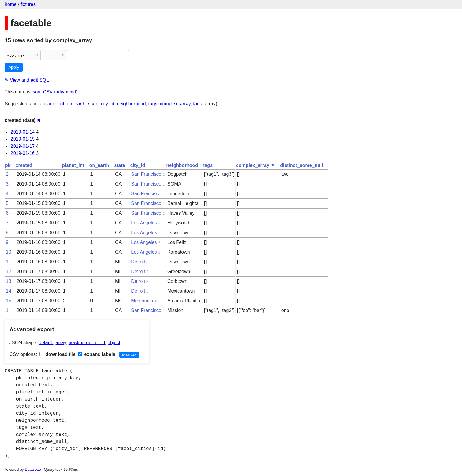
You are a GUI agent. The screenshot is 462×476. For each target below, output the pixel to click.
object (114, 343)
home (11, 4)
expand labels (97, 354)
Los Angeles (144, 223)
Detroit (138, 262)
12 (9, 271)
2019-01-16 (23, 153)
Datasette (33, 469)
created (24, 165)
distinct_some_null (302, 165)
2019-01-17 (23, 146)
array (61, 343)
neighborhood (131, 104)
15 (9, 301)
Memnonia (142, 301)
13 (9, 281)
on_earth (76, 104)
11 (9, 262)
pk (8, 165)
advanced (66, 92)
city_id (107, 104)
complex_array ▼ (256, 165)
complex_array (175, 104)
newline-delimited (87, 343)
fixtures (28, 4)
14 (9, 291)
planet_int (54, 104)
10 (9, 252)
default (46, 343)
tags (153, 104)
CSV (48, 92)
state (93, 104)
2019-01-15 (23, 139)
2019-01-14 (23, 132)
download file (58, 354)
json (36, 92)
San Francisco (146, 174)
